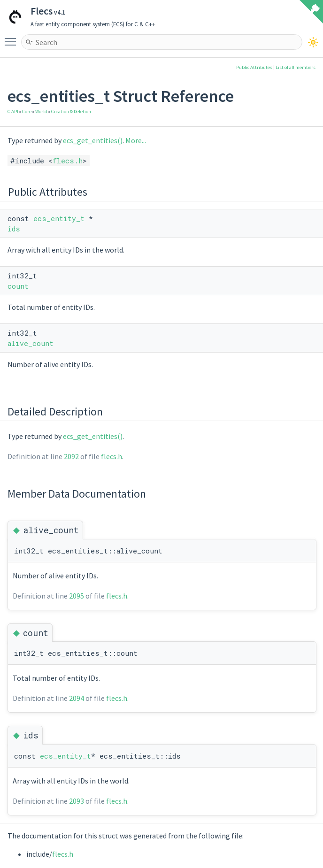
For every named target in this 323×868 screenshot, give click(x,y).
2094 (77, 698)
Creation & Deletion (71, 111)
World (41, 111)
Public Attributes (254, 67)
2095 (77, 596)
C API (13, 111)
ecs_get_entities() (93, 140)
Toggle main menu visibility (13, 38)
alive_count (31, 343)
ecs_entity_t (59, 218)
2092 (71, 456)
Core (27, 111)
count (18, 286)
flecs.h (68, 161)
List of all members (296, 67)
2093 (77, 801)
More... (136, 140)
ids (14, 229)
